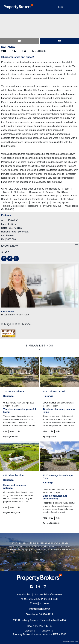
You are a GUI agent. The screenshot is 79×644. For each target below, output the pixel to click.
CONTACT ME (39, 560)
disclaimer (31, 631)
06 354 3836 (50, 599)
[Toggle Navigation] (73, 7)
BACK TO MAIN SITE (39, 626)
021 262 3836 (30, 599)
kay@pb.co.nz (41, 603)
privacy (46, 631)
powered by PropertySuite (70, 642)
